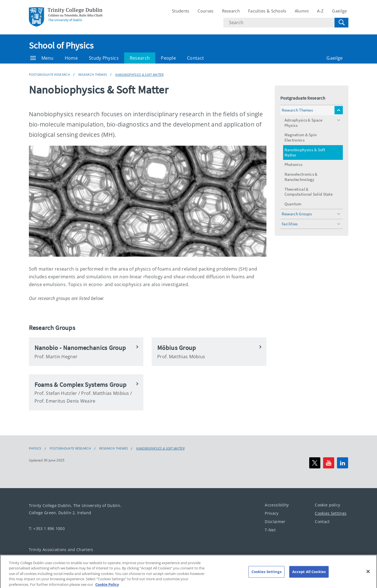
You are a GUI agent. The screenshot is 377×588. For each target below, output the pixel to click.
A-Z (320, 11)
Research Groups (297, 214)
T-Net (270, 530)
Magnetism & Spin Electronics (301, 137)
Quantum (293, 204)
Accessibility (277, 505)
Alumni (302, 11)
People (168, 58)
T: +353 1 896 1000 (47, 528)
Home (71, 58)
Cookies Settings (331, 513)
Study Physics (104, 58)
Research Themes (93, 75)
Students (181, 11)
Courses (205, 11)
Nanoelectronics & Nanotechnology (301, 177)
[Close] (368, 575)
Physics (35, 448)
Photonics (294, 164)
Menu (42, 58)
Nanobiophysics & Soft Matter (139, 75)
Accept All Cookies (309, 575)
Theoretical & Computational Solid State (309, 192)
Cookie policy (327, 505)
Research (231, 11)
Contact (195, 58)
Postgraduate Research (49, 75)
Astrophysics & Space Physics (304, 123)
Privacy (272, 513)
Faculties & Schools (267, 11)
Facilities (290, 224)
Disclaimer (275, 522)
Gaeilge (339, 11)
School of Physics (61, 46)
